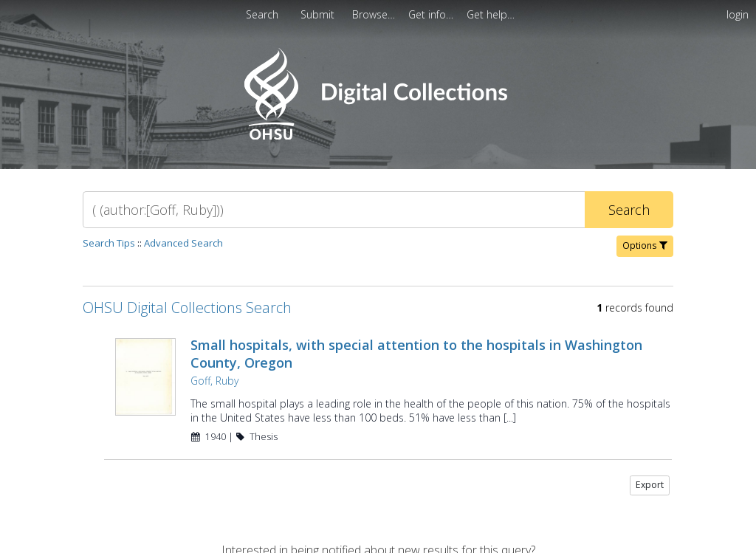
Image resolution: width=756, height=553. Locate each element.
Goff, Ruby (214, 381)
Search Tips (109, 243)
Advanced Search (183, 243)
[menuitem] (319, 14)
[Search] (334, 210)
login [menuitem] (738, 14)
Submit (319, 14)
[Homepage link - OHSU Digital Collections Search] (378, 136)
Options (645, 245)
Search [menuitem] (262, 14)
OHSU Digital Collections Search (187, 308)
